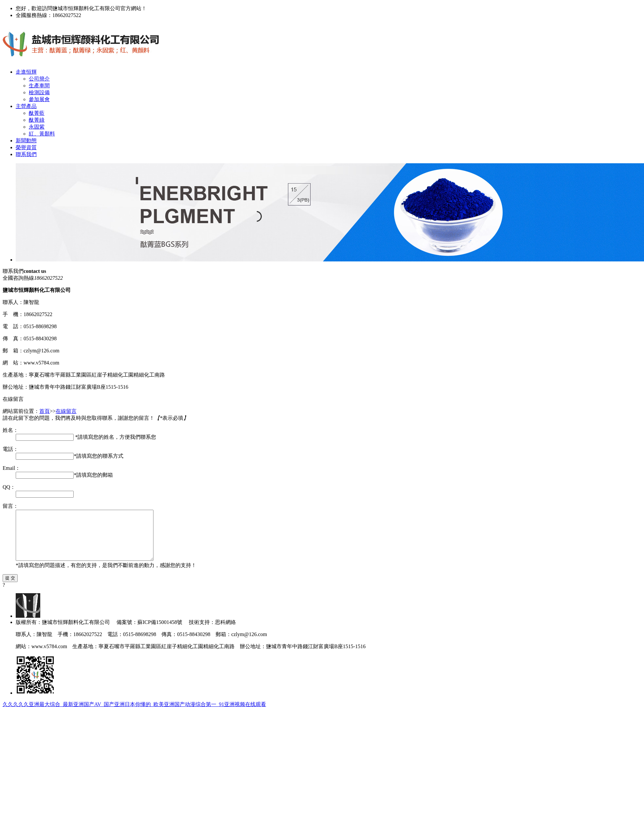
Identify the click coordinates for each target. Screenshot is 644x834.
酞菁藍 (37, 113)
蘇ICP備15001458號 (161, 632)
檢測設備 (39, 92)
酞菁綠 (37, 120)
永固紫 (37, 127)
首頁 (45, 411)
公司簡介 (39, 79)
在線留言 (66, 411)
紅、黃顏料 (42, 134)
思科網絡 (225, 632)
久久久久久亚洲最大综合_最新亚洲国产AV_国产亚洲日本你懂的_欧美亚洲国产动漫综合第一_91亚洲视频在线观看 (134, 714)
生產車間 (39, 86)
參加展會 (39, 99)
